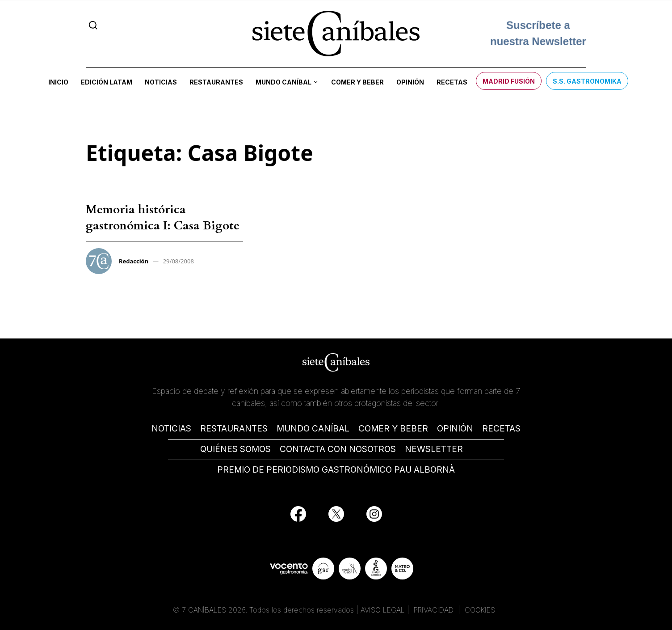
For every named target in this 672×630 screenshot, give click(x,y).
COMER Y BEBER (393, 429)
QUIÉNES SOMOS (235, 449)
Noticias (161, 82)
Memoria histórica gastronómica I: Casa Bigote (163, 218)
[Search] (93, 25)
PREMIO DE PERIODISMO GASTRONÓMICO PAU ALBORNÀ (336, 470)
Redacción (134, 261)
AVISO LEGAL (383, 610)
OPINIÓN (455, 429)
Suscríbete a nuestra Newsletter (538, 33)
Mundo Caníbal (283, 82)
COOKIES (480, 610)
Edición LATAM (107, 82)
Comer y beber (357, 82)
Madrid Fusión (509, 81)
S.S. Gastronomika (587, 81)
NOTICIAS (171, 429)
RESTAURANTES (234, 429)
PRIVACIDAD (435, 610)
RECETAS (501, 429)
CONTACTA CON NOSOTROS (338, 449)
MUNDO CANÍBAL (313, 429)
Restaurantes (216, 82)
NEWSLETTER (434, 449)
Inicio (58, 82)
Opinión (410, 82)
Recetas (452, 82)
